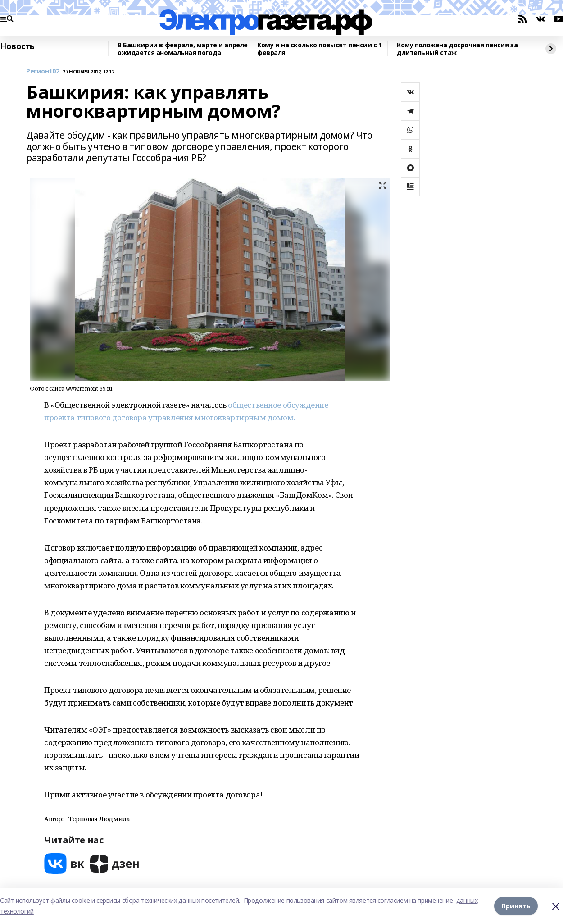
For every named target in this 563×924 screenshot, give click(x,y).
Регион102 (43, 71)
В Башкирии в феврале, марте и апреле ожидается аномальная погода (183, 49)
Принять (516, 906)
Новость (17, 46)
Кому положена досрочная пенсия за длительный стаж (457, 49)
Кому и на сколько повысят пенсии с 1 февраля (320, 49)
